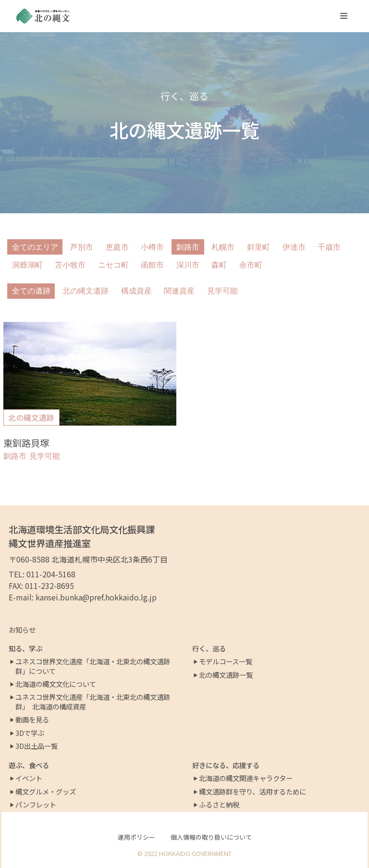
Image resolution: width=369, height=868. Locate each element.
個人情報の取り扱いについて (211, 837)
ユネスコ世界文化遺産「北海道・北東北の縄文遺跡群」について (93, 666)
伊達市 (294, 247)
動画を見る (32, 720)
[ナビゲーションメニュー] (344, 16)
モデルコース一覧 (226, 661)
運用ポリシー (136, 837)
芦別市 (82, 247)
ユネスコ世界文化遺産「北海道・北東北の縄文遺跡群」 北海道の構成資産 (93, 702)
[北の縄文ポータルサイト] (43, 16)
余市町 (251, 265)
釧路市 (188, 247)
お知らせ (22, 630)
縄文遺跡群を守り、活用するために (252, 792)
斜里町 (258, 247)
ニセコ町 (113, 265)
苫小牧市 (70, 265)
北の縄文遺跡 (86, 291)
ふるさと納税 (219, 805)
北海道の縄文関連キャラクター (246, 778)
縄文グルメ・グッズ (46, 792)
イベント (29, 778)
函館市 (152, 265)
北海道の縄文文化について (56, 684)
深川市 (188, 265)
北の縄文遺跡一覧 (226, 675)
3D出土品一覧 (37, 746)
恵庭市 (117, 247)
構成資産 (136, 291)
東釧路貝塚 (26, 443)
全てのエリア (35, 247)
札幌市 (223, 247)
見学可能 (222, 291)
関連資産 (179, 291)
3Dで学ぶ (30, 733)
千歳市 (329, 247)
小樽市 (152, 247)
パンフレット (36, 805)
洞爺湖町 (27, 265)
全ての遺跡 (31, 291)
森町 (219, 265)
